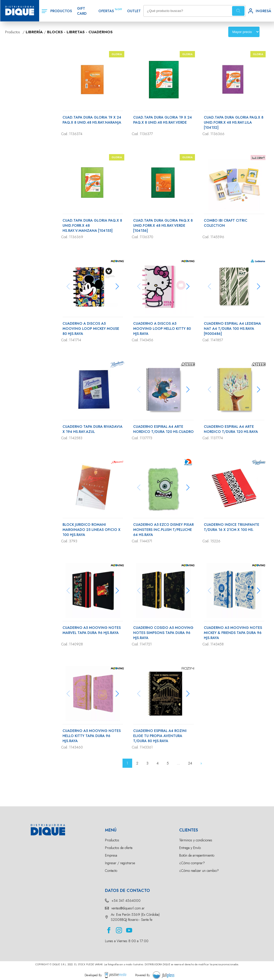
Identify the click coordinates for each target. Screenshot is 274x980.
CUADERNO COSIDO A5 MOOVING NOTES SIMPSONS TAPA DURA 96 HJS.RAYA (163, 633)
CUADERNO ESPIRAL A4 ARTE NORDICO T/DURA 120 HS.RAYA (231, 429)
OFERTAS (106, 11)
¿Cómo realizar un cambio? (199, 871)
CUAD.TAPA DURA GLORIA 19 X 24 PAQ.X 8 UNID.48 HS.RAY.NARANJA (92, 120)
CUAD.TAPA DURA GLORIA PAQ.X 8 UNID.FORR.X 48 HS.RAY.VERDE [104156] (163, 225)
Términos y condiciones (196, 840)
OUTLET (134, 11)
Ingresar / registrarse (120, 863)
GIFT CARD (82, 11)
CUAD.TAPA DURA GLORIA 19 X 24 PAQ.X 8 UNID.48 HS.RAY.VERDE (163, 120)
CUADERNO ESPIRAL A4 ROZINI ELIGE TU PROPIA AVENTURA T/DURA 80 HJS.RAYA (160, 736)
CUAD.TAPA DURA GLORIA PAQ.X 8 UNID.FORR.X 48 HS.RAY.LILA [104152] (234, 122)
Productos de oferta (119, 848)
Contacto (111, 871)
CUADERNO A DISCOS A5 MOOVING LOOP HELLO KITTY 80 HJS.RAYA (162, 329)
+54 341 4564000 (126, 901)
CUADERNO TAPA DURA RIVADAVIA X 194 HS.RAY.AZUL (93, 429)
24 (190, 763)
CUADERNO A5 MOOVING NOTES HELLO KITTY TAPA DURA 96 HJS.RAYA (92, 736)
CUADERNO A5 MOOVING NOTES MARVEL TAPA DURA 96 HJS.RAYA (92, 630)
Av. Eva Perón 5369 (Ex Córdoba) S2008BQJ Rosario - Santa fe (135, 917)
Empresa (111, 855)
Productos (112, 840)
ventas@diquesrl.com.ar (128, 908)
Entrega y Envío (190, 848)
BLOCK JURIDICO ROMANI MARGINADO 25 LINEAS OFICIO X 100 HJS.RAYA (92, 530)
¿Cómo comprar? (192, 863)
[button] (117, 286)
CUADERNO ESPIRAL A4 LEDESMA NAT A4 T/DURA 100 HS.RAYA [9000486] (232, 329)
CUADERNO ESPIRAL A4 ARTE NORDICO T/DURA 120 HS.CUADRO (163, 429)
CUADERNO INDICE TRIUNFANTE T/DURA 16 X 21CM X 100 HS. (232, 527)
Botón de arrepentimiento (197, 855)
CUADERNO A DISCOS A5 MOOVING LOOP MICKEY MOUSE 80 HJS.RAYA (91, 329)
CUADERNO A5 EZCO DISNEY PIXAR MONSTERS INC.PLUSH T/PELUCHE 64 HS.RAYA (163, 530)
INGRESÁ (263, 11)
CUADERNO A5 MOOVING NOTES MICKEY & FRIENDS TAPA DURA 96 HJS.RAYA (233, 633)
